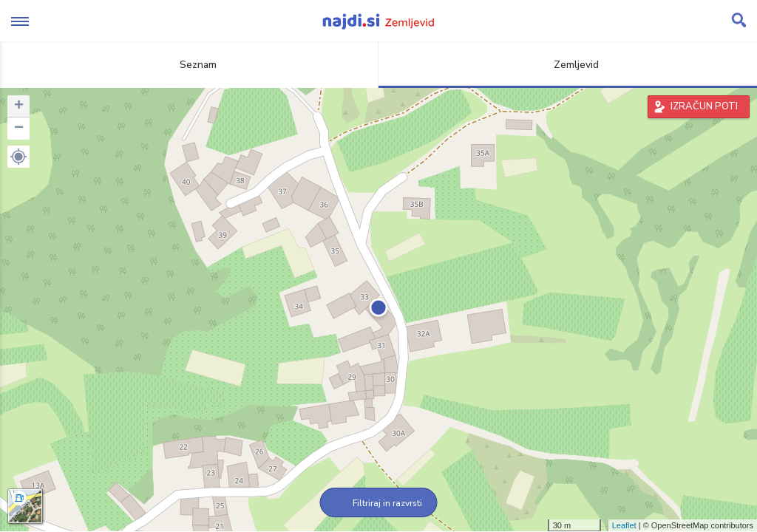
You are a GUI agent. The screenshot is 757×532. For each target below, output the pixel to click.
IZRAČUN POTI (704, 106)
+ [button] (19, 106)
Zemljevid (568, 65)
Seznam (190, 65)
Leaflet (624, 525)
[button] (18, 157)
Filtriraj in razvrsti (379, 503)
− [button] (19, 129)
